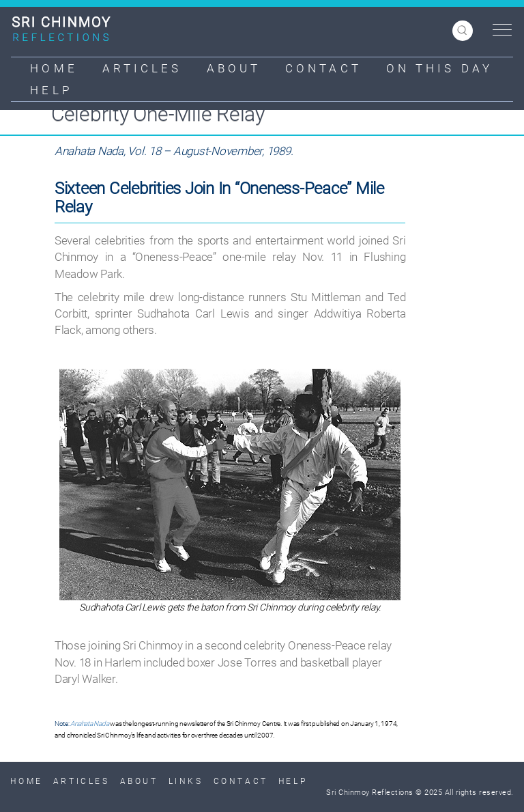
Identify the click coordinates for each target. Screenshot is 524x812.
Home (54, 68)
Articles (142, 68)
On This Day (439, 68)
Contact (323, 68)
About (234, 68)
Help (51, 90)
